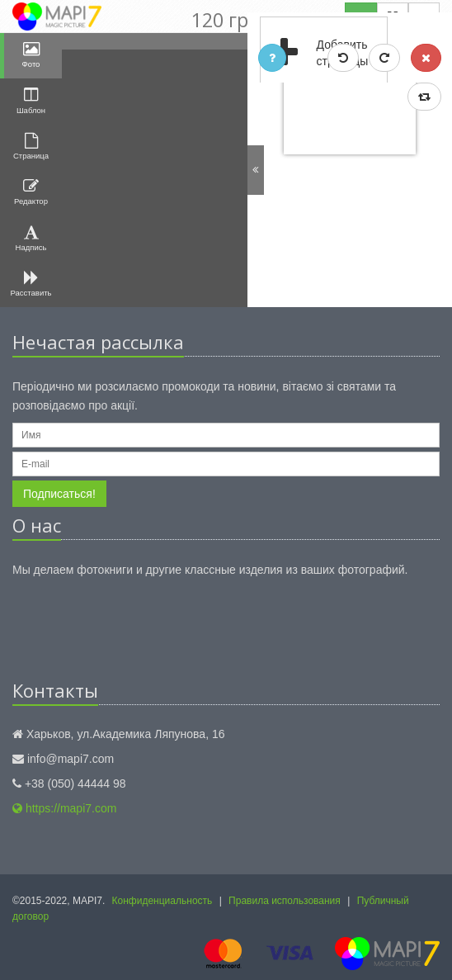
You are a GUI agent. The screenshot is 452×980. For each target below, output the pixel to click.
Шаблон (31, 100)
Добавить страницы (315, 54)
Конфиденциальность (162, 901)
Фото (31, 55)
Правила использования (285, 901)
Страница (31, 147)
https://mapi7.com (64, 808)
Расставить (31, 284)
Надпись (31, 238)
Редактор (31, 192)
